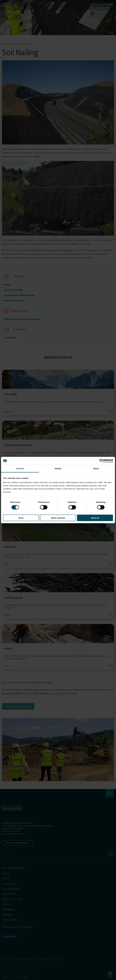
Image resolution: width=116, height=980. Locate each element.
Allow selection (58, 518)
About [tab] (96, 468)
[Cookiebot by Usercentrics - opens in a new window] (101, 461)
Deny (21, 518)
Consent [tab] (20, 468)
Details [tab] (58, 468)
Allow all (95, 518)
